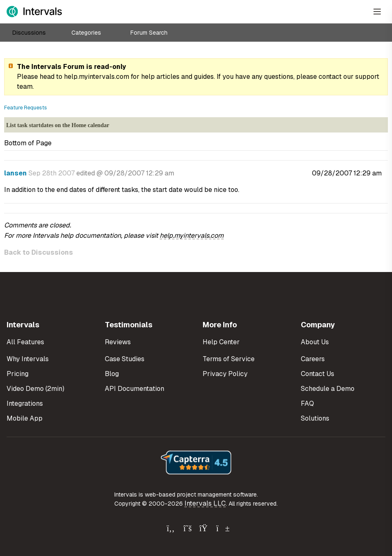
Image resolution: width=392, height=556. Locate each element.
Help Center (221, 342)
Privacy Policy (225, 374)
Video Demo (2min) (35, 389)
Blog (112, 374)
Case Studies (125, 359)
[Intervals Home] (34, 12)
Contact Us (318, 374)
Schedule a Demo (328, 389)
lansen (15, 173)
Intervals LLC (205, 503)
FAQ (307, 403)
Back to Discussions (39, 252)
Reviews (118, 342)
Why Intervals (28, 359)
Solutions (315, 418)
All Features (25, 342)
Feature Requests (26, 108)
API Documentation (135, 389)
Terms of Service (229, 359)
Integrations (25, 403)
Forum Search (149, 33)
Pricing (18, 374)
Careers (313, 359)
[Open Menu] (377, 12)
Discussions (29, 33)
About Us (315, 342)
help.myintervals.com (97, 77)
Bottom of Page (28, 143)
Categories (86, 33)
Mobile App (25, 418)
